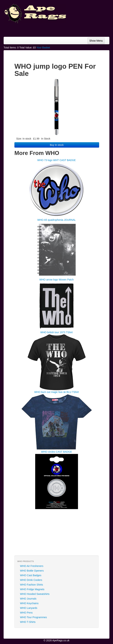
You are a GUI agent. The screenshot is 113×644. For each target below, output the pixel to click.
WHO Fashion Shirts (32, 585)
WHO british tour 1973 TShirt (56, 332)
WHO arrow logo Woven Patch (56, 280)
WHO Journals (28, 599)
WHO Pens (26, 613)
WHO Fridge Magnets (32, 589)
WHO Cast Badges (31, 575)
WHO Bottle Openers (32, 571)
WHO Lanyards (29, 608)
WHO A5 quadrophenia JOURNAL (56, 220)
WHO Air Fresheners (32, 566)
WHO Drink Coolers (31, 580)
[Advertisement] (81, 29)
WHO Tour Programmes (33, 617)
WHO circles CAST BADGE (57, 452)
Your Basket (43, 48)
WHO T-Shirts (28, 622)
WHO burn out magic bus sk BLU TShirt (56, 392)
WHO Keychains (29, 603)
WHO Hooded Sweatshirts (35, 594)
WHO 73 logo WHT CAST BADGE (56, 160)
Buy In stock (57, 145)
